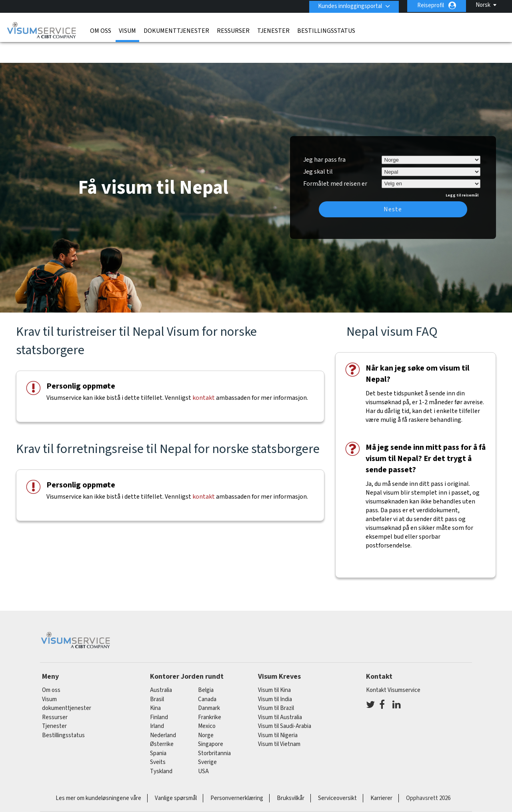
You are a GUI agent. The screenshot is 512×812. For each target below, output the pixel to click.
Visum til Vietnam (279, 722)
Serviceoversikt (337, 776)
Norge (206, 713)
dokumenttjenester (176, 30)
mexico (207, 704)
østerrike (162, 722)
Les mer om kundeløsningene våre (98, 776)
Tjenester (273, 30)
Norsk (483, 5)
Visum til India (275, 677)
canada (207, 677)
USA (203, 749)
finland (159, 695)
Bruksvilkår (291, 776)
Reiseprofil (431, 5)
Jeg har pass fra (324, 137)
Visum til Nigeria (278, 713)
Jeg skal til (318, 149)
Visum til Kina (274, 668)
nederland (163, 713)
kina (155, 686)
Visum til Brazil (276, 686)
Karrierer (381, 776)
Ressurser (233, 30)
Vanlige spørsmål (176, 776)
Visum (127, 30)
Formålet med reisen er (335, 160)
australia (161, 668)
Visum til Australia (280, 695)
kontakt (204, 375)
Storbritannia (214, 731)
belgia (206, 668)
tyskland (161, 749)
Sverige (207, 740)
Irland (157, 704)
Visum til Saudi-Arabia (285, 704)
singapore (211, 722)
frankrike (210, 695)
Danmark (209, 686)
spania (158, 731)
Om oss (101, 30)
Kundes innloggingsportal (349, 5)
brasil (157, 677)
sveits (158, 740)
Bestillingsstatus (326, 30)
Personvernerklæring (237, 776)
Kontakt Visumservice (393, 668)
